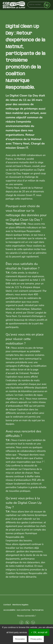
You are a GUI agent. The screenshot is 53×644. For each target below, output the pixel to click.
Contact (7, 605)
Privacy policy (36, 639)
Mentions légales (20, 605)
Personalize (20, 639)
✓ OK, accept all (39, 632)
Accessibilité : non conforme (17, 610)
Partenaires (38, 610)
